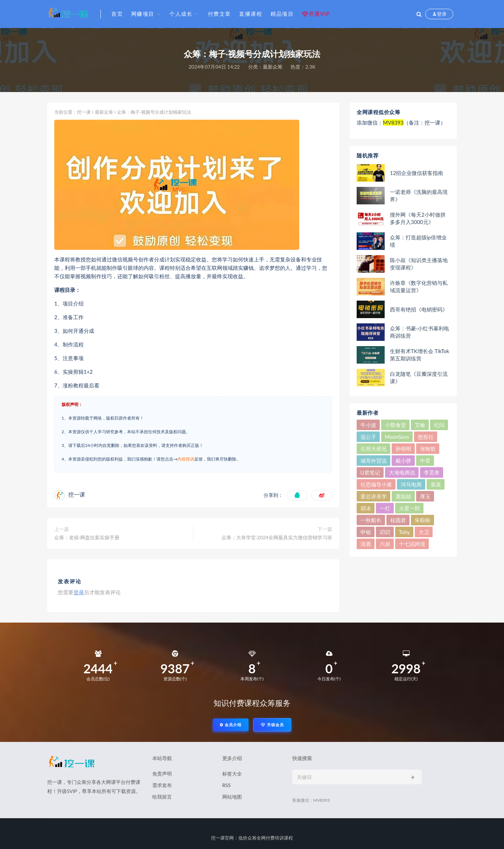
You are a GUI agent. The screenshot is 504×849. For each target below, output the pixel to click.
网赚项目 (143, 14)
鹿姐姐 (403, 496)
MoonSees (397, 437)
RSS (226, 785)
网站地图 (232, 797)
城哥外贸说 (374, 461)
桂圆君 (398, 520)
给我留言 (162, 797)
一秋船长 (371, 520)
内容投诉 (186, 459)
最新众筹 (273, 67)
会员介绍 (231, 725)
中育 (425, 461)
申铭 (366, 532)
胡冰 (366, 508)
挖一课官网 (222, 838)
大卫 (424, 532)
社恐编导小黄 (376, 484)
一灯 (385, 508)
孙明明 (403, 449)
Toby (404, 532)
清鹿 (366, 544)
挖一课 (84, 112)
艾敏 (420, 425)
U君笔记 (370, 472)
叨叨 (385, 532)
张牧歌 (428, 449)
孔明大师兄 (374, 449)
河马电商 (411, 484)
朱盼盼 (423, 520)
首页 (117, 14)
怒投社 (426, 437)
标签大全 (232, 774)
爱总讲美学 (374, 496)
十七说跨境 (412, 544)
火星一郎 (409, 508)
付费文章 (219, 14)
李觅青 (432, 472)
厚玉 (425, 496)
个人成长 (181, 14)
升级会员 (272, 725)
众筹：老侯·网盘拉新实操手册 (87, 537)
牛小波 (368, 425)
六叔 (385, 544)
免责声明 (162, 774)
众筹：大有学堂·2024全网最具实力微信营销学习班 (277, 537)
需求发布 (162, 785)
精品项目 (282, 14)
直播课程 (251, 14)
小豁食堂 (395, 425)
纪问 (439, 425)
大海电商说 (402, 472)
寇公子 (368, 437)
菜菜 (436, 484)
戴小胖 (403, 461)
